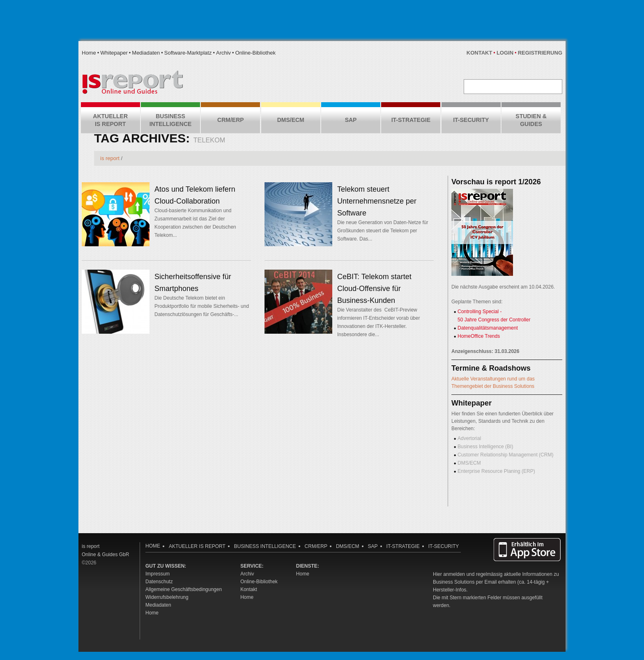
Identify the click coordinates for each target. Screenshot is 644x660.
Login (505, 53)
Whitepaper (114, 53)
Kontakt (480, 53)
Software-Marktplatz (188, 53)
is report (110, 158)
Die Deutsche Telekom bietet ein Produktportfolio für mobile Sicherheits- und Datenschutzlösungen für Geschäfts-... (202, 306)
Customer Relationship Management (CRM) (505, 455)
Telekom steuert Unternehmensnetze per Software (377, 201)
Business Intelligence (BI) (485, 447)
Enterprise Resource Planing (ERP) (496, 471)
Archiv (223, 53)
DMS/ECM (469, 463)
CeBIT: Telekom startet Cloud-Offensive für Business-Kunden (374, 289)
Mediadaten (146, 53)
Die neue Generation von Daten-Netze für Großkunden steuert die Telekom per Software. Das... (383, 231)
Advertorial (469, 438)
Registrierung (540, 53)
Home (89, 53)
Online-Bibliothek (255, 53)
